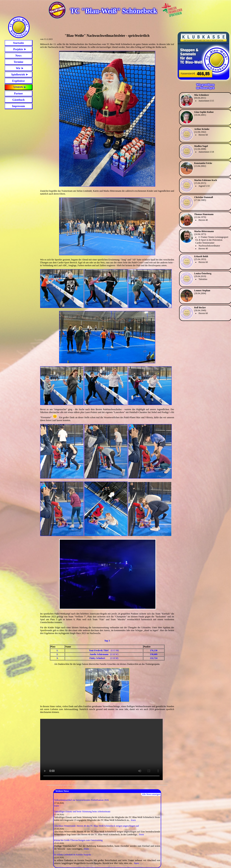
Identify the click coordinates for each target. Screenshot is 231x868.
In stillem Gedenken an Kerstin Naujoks (73, 855)
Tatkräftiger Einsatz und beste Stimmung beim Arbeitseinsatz (82, 812)
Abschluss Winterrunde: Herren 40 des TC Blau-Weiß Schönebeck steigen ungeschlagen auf (97, 826)
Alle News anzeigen (151, 794)
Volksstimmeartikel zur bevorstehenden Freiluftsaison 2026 (82, 800)
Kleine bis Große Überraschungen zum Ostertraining (78, 840)
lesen (57, 806)
